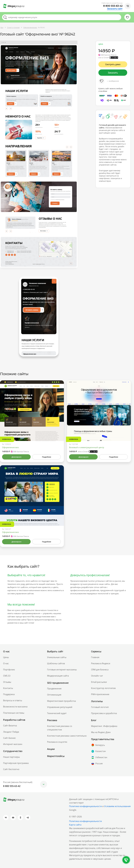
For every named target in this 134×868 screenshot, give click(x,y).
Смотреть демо (113, 64)
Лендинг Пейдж (11, 732)
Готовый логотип (100, 707)
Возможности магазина (15, 707)
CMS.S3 (7, 676)
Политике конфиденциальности (85, 806)
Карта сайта (75, 825)
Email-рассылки (99, 682)
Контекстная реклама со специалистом (60, 728)
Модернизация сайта (58, 676)
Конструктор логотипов (103, 688)
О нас (6, 663)
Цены (6, 657)
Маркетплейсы (56, 756)
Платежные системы (14, 713)
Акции (51, 749)
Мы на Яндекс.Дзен (101, 732)
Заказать (113, 73)
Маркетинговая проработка (62, 701)
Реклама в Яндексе (101, 663)
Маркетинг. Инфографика (104, 726)
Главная (95, 657)
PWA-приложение (100, 694)
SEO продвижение (58, 683)
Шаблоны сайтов (56, 663)
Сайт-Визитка (10, 726)
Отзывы (7, 682)
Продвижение (54, 689)
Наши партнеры (11, 757)
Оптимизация (54, 695)
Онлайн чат (97, 676)
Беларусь (98, 745)
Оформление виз (10, 447)
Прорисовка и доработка (104, 713)
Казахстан (98, 751)
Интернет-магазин (13, 744)
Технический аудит (57, 713)
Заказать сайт (115, 9)
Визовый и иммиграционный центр (87, 447)
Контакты (8, 688)
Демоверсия (16, 457)
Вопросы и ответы (13, 700)
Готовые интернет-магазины (62, 670)
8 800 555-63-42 (113, 6)
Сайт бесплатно (11, 769)
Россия (97, 764)
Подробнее (46, 457)
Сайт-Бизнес (9, 738)
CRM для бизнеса (100, 670)
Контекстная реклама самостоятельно (67, 736)
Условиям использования (117, 806)
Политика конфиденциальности (85, 821)
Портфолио (9, 670)
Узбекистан (99, 757)
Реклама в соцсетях (57, 742)
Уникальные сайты (57, 657)
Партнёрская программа (16, 763)
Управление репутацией (60, 707)
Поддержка (9, 694)
